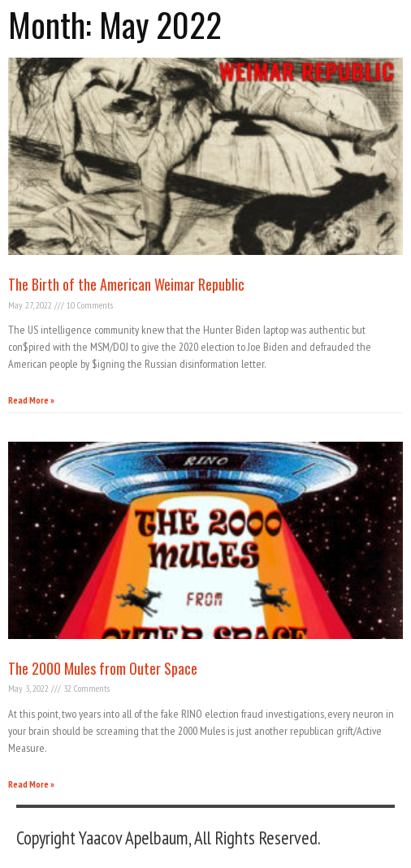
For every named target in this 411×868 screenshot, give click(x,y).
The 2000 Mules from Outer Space (103, 668)
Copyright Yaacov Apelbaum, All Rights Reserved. (169, 838)
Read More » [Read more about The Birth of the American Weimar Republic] (31, 400)
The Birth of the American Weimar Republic (126, 284)
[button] (399, 19)
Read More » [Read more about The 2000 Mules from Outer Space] (31, 784)
